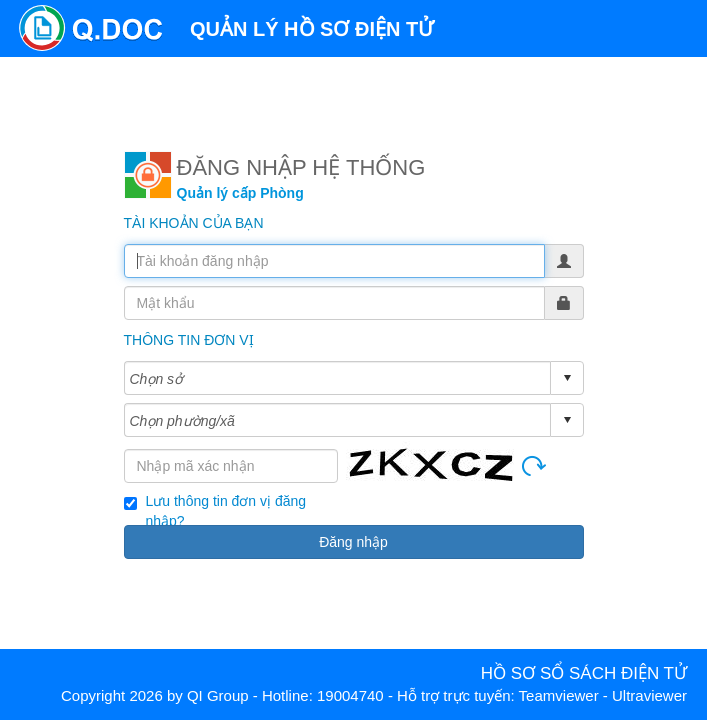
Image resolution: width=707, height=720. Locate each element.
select (567, 378)
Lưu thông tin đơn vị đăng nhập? (226, 502)
